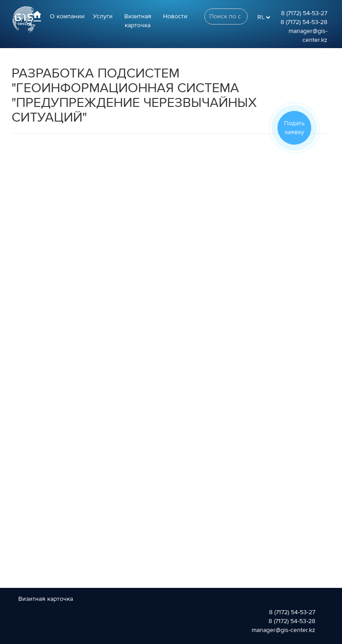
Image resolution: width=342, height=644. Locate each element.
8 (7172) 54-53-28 (304, 22)
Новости (175, 16)
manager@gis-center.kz (283, 630)
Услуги (103, 16)
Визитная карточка (138, 21)
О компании (67, 16)
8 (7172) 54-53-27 (304, 13)
